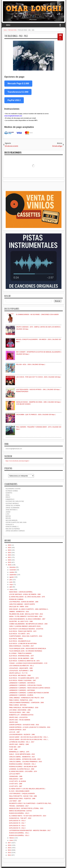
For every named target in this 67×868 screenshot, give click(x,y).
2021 (9, 557)
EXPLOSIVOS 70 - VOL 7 (17, 823)
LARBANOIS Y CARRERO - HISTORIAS (22, 690)
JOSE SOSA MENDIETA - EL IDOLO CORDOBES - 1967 (27, 619)
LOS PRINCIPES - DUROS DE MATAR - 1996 (24, 602)
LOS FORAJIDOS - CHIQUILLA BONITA (22, 794)
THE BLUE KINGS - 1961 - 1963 (16, 36)
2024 (9, 550)
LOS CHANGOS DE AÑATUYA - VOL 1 (21, 666)
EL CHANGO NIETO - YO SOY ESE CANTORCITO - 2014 (28, 816)
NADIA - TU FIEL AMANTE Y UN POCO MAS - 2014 (26, 616)
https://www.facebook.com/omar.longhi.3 (17, 461)
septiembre (13, 575)
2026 (9, 545)
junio (11, 582)
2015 (9, 848)
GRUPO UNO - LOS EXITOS (18, 717)
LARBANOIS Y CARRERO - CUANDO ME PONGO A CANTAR (29, 693)
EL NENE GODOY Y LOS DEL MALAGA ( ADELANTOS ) (27, 789)
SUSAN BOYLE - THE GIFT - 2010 (20, 818)
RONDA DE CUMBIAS (16, 599)
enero (11, 840)
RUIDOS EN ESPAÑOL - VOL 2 (19, 835)
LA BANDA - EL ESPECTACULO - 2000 (22, 769)
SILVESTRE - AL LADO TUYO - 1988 (21, 621)
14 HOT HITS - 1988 (16, 784)
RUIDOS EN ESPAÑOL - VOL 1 (19, 833)
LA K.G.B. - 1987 (14, 732)
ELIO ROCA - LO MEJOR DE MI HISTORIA (23, 643)
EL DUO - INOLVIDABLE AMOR (19, 791)
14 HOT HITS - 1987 (16, 786)
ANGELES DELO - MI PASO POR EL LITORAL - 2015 (26, 808)
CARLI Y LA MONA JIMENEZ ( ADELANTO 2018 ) (25, 626)
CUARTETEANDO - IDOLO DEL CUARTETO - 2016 (26, 636)
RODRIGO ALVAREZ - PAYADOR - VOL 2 (22, 764)
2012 (9, 855)
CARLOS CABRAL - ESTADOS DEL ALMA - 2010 (25, 759)
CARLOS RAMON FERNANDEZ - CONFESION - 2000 (26, 703)
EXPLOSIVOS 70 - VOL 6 (17, 826)
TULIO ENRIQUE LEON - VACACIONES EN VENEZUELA (28, 648)
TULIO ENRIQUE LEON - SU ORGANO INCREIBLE (26, 651)
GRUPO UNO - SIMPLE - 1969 (19, 744)
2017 (9, 843)
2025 (9, 548)
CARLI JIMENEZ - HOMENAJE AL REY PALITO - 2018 (26, 698)
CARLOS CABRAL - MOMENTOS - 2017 (22, 757)
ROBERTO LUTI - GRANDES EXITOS (21, 715)
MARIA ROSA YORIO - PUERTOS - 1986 (22, 798)
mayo (11, 584)
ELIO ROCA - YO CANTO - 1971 (19, 634)
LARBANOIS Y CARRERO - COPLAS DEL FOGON (25, 685)
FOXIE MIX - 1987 (15, 747)
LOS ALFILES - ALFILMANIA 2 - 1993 (21, 671)
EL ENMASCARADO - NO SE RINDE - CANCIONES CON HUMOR (37, 314)
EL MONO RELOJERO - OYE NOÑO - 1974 (23, 771)
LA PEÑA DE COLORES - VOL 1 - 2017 (22, 742)
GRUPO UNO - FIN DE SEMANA (20, 720)
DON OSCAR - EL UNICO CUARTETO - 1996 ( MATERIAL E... (29, 609)
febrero (12, 838)
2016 (9, 845)
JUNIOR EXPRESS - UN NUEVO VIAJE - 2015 (24, 725)
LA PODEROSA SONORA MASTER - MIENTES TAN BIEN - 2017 (30, 830)
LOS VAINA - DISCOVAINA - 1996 (20, 710)
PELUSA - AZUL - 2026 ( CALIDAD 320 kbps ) (31, 364)
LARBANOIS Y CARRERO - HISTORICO (22, 683)
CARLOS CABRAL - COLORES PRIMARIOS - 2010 (26, 762)
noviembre (13, 570)
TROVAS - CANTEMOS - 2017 (19, 806)
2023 (9, 553)
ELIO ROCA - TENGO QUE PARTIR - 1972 (23, 631)
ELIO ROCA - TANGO (16, 639)
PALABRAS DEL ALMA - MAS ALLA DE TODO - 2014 (26, 614)
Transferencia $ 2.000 (18, 92)
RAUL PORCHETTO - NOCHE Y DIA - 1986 (23, 796)
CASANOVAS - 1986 (16, 776)
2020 (9, 560)
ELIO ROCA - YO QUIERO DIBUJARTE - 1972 (24, 678)
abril (11, 587)
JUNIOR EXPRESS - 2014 (17, 730)
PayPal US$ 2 (14, 100)
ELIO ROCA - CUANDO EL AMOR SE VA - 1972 (24, 661)
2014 (9, 850)
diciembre (13, 567)
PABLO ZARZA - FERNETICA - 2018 (21, 700)
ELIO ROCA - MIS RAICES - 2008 (20, 675)
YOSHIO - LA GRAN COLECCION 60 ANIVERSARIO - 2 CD (28, 663)
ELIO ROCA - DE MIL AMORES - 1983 (21, 658)
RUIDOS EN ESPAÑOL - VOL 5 (19, 813)
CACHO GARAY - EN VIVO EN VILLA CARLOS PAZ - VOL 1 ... (29, 739)
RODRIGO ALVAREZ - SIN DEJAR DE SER (23, 767)
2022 (9, 555)
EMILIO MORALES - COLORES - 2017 (21, 646)
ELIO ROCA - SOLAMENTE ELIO (20, 641)
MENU (8, 25)
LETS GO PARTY (15, 774)
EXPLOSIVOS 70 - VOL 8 (17, 821)
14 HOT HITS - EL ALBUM (17, 781)
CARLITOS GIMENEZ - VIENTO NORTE (22, 604)
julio (11, 580)
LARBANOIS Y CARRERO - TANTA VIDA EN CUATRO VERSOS (30, 688)
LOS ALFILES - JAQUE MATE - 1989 (21, 668)
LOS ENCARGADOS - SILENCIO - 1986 (22, 734)
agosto (12, 577)
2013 (9, 853)
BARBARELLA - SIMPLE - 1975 (19, 752)
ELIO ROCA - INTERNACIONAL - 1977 (21, 656)
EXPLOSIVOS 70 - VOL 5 (17, 828)
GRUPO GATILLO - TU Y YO (18, 673)
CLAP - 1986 (13, 749)
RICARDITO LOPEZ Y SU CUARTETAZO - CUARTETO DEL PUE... (31, 803)
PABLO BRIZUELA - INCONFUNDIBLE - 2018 (24, 708)
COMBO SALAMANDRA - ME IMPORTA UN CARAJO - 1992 (28, 624)
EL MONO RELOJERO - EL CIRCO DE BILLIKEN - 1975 (27, 597)
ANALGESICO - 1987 (16, 779)
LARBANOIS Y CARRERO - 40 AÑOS (21, 695)
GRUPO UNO (14, 722)
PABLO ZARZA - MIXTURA (18, 705)
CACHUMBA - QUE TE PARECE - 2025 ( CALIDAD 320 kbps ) (36, 415)
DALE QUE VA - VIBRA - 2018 (19, 607)
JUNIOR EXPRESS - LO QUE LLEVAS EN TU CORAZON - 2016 (30, 727)
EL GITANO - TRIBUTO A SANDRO (20, 653)
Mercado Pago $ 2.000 (18, 84)
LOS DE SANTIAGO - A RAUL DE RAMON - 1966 (25, 594)
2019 (9, 562)
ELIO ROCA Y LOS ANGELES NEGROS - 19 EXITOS (26, 629)
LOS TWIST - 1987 (15, 801)
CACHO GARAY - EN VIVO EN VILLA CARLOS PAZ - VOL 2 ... (29, 737)
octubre (12, 572)
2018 (9, 565)
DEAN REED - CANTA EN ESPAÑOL (21, 592)
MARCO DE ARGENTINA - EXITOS (20, 811)
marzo (12, 589)
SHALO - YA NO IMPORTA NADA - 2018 (22, 754)
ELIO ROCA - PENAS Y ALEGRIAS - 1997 (23, 680)
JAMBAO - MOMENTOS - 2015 (19, 612)
